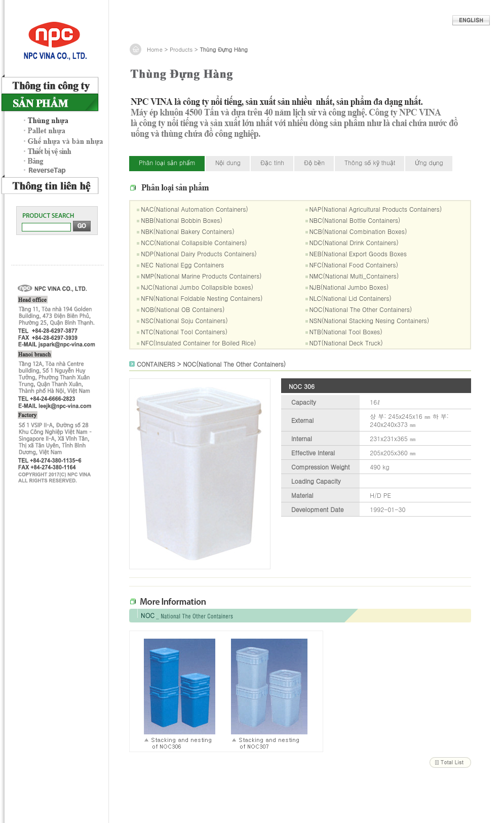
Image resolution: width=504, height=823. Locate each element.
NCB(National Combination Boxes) (358, 231)
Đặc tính (272, 162)
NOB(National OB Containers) (183, 309)
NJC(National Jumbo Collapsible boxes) (197, 287)
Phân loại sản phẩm (167, 162)
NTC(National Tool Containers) (184, 331)
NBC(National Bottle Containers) (355, 220)
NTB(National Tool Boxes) (346, 331)
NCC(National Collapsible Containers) (194, 242)
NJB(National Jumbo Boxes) (349, 287)
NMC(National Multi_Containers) (354, 276)
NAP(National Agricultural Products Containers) (376, 209)
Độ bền (314, 162)
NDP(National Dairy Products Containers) (199, 253)
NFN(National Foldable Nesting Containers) (202, 298)
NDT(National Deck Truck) (346, 343)
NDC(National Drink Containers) (354, 242)
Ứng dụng (429, 162)
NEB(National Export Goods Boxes (358, 253)
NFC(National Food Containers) (354, 265)
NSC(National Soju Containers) (184, 320)
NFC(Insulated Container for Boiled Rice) (198, 343)
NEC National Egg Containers (182, 265)
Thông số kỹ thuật (370, 162)
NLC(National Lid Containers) (351, 298)
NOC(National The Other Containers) (361, 309)
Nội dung (228, 162)
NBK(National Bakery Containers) (187, 231)
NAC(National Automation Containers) (195, 209)
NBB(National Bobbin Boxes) (182, 220)
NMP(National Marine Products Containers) (201, 276)
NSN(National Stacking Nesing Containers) (370, 320)
